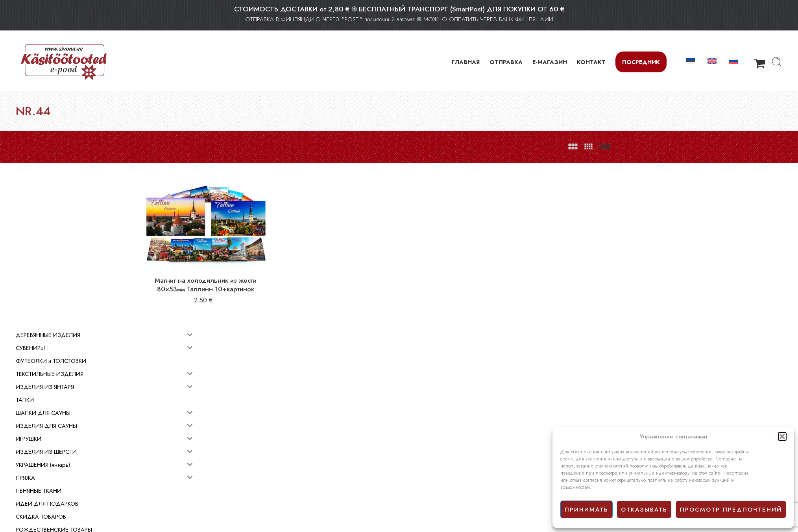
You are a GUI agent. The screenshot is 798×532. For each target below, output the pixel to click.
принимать (586, 510)
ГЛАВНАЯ (466, 62)
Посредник (641, 62)
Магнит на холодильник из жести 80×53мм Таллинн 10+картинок (267, 274)
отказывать (644, 510)
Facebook (414, 482)
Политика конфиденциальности (441, 473)
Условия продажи (424, 464)
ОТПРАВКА (506, 62)
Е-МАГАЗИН (550, 62)
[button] (782, 436)
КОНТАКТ (591, 62)
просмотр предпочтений (731, 510)
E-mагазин (415, 455)
